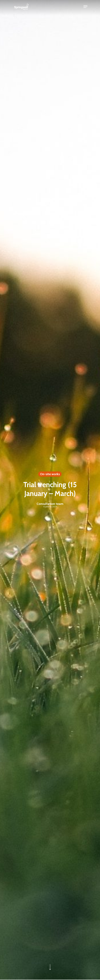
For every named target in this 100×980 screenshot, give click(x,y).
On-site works (50, 474)
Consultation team (50, 504)
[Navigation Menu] (85, 7)
